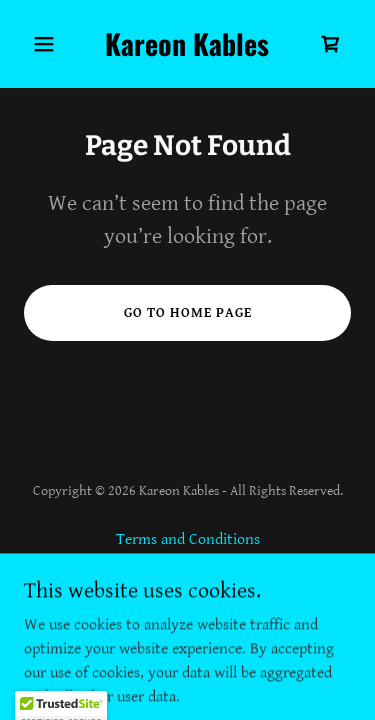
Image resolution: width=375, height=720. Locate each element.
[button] (48, 44)
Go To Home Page (188, 313)
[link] (187, 51)
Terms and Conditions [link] (188, 539)
